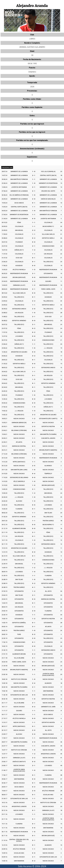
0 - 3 (34, 517)
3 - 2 (34, 340)
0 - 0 (34, 242)
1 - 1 (34, 179)
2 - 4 (34, 683)
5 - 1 (34, 819)
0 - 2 (34, 238)
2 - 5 (34, 466)
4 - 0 (34, 219)
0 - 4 (34, 474)
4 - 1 (34, 587)
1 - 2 (34, 250)
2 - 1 (34, 175)
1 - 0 (34, 171)
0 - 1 (34, 203)
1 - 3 (34, 270)
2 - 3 (34, 426)
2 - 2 (34, 230)
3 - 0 (34, 734)
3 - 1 (34, 375)
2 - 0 (34, 199)
